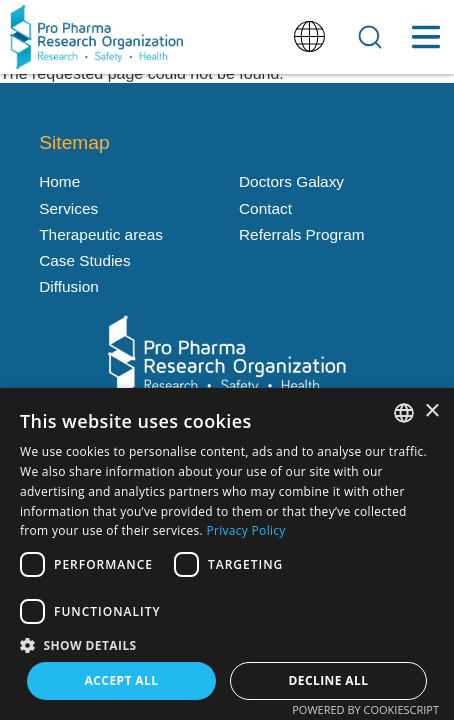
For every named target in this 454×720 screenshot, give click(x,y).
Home (59, 181)
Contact (265, 208)
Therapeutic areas (101, 234)
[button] (227, 644)
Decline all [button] (329, 680)
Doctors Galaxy (291, 181)
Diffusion (68, 286)
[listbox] (404, 413)
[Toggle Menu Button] (425, 37)
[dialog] (227, 554)
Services (68, 208)
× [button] (431, 411)
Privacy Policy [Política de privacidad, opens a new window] (246, 530)
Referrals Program (301, 234)
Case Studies (84, 260)
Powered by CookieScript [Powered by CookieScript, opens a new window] (365, 709)
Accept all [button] (122, 680)
